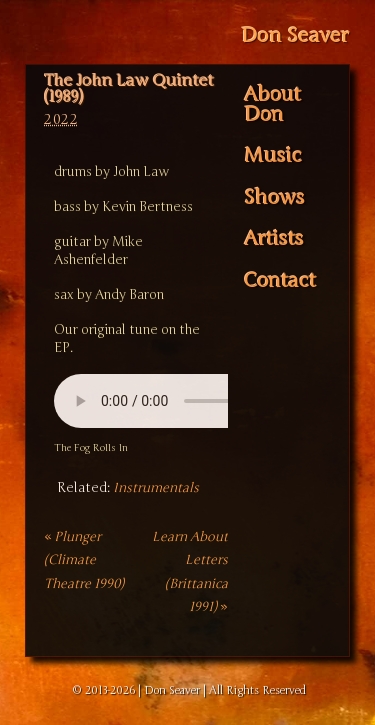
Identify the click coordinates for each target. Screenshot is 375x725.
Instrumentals (156, 488)
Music (273, 156)
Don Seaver (295, 35)
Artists (274, 239)
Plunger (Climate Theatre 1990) (84, 560)
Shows (274, 198)
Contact (280, 281)
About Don (272, 105)
